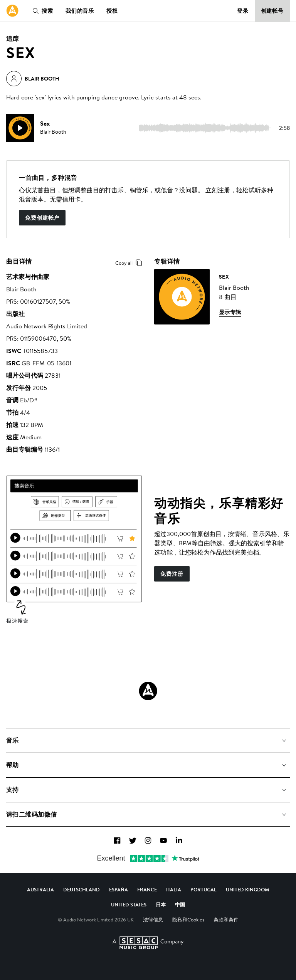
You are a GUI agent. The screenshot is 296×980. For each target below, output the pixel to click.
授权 (112, 11)
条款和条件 (226, 919)
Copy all (130, 263)
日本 (161, 904)
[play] (20, 128)
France (147, 889)
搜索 (41, 11)
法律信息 (153, 919)
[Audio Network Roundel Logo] (148, 691)
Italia (174, 889)
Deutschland (82, 889)
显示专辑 (230, 312)
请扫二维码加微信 (32, 814)
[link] (12, 11)
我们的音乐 (80, 11)
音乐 (13, 740)
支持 (13, 790)
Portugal (203, 889)
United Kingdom (247, 889)
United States (129, 904)
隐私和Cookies (188, 919)
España (119, 889)
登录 (243, 11)
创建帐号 (272, 11)
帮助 (13, 765)
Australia (40, 889)
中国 (180, 904)
